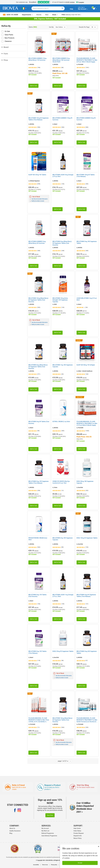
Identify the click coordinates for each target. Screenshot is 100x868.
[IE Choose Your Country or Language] (24, 8)
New (47, 15)
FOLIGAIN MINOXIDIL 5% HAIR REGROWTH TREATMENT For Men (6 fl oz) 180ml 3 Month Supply (87, 60)
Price (5, 60)
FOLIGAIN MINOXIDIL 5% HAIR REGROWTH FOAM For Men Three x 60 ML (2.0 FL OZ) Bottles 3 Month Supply (39, 720)
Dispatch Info (78, 836)
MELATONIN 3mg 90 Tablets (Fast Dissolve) (39, 422)
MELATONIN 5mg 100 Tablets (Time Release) (37, 652)
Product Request (79, 833)
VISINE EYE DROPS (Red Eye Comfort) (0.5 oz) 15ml (61, 482)
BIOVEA (32, 64)
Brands (39, 15)
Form (5, 54)
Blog (11, 833)
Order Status (77, 831)
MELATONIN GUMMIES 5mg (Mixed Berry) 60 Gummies (37, 242)
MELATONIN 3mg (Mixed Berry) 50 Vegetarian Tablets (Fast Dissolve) (38, 367)
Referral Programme (48, 833)
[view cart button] (95, 9)
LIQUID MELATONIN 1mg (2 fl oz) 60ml (87, 299)
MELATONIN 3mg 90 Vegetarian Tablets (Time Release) (86, 596)
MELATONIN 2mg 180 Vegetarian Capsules (63, 539)
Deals (55, 15)
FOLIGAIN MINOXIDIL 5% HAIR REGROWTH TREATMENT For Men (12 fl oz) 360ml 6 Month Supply (87, 423)
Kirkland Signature (35, 181)
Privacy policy (54, 865)
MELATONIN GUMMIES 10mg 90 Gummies (62, 119)
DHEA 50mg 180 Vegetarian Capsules (85, 482)
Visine (56, 487)
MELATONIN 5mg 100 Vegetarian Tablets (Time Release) (39, 482)
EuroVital (80, 487)
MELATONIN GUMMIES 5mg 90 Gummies (86, 119)
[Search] (62, 8)
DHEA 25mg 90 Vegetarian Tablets (63, 651)
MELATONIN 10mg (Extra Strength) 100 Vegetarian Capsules (60, 300)
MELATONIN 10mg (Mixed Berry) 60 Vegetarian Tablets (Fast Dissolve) (38, 300)
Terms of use (45, 865)
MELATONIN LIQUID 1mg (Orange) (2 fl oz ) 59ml (63, 596)
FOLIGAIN (81, 64)
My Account (45, 828)
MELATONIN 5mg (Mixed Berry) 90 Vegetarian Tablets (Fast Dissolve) (62, 243)
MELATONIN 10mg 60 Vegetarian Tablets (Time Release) (39, 119)
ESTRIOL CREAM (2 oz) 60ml (61, 422)
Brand (5, 47)
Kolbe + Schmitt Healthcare (85, 371)
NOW (55, 304)
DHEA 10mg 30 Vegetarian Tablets (87, 538)
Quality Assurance (15, 831)
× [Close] (99, 846)
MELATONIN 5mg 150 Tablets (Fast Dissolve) (37, 596)
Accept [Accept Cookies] (80, 863)
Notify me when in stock (38, 201)
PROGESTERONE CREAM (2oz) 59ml (38, 539)
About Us (12, 828)
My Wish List (45, 831)
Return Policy (78, 838)
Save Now (50, 815)
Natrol (56, 124)
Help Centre (77, 828)
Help (71, 9)
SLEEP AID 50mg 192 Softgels (86, 365)
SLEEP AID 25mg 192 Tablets (37, 175)
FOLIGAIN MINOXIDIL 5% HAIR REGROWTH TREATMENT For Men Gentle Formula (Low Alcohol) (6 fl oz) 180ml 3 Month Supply (87, 720)
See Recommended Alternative (40, 199)
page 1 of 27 (63, 761)
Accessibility (36, 865)
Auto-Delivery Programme (49, 836)
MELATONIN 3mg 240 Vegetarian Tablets (87, 652)
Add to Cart (33, 86)
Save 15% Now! (10, 15)
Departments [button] (27, 15)
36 (94, 27)
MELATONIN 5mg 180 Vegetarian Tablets (87, 242)
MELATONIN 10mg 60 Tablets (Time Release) (86, 176)
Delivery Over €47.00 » (71, 15)
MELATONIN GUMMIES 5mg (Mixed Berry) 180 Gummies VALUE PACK (61, 60)
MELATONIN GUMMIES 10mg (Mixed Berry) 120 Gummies (37, 59)
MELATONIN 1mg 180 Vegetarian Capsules (63, 366)
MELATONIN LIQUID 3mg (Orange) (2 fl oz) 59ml (63, 176)
